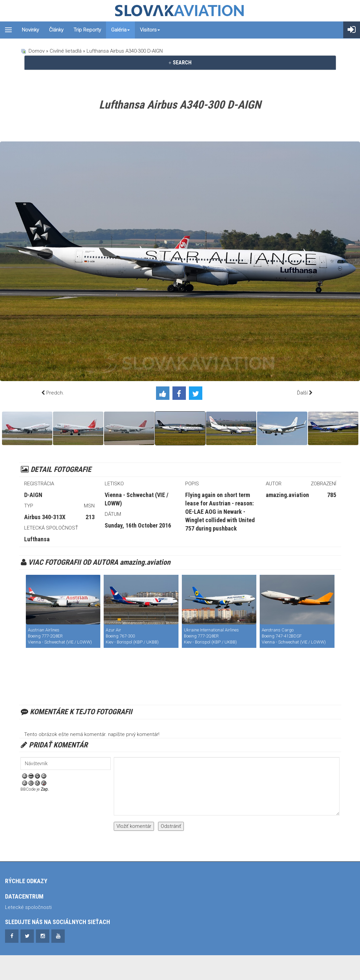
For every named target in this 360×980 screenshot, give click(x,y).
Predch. (55, 393)
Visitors (150, 30)
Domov (37, 51)
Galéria (120, 30)
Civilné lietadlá (66, 51)
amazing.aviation (287, 495)
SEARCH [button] (180, 63)
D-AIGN (33, 495)
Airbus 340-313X (45, 517)
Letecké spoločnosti (28, 907)
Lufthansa (37, 539)
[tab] (180, 63)
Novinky (30, 30)
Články (56, 30)
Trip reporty (87, 30)
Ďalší (302, 393)
